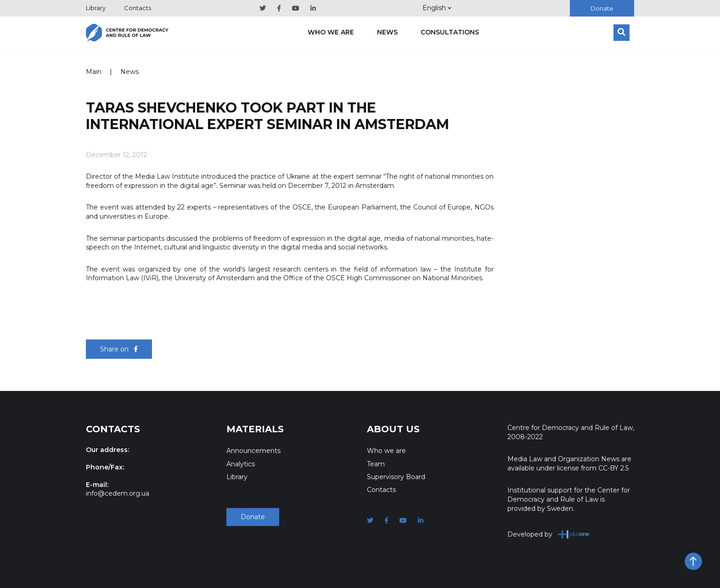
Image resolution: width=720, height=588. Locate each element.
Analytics (241, 464)
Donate (602, 8)
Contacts (138, 8)
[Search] (622, 33)
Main (94, 72)
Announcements (253, 451)
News (387, 32)
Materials (255, 429)
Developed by (548, 534)
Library (96, 8)
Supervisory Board (396, 477)
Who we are (331, 32)
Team (376, 464)
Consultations (450, 32)
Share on (119, 349)
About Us (393, 429)
